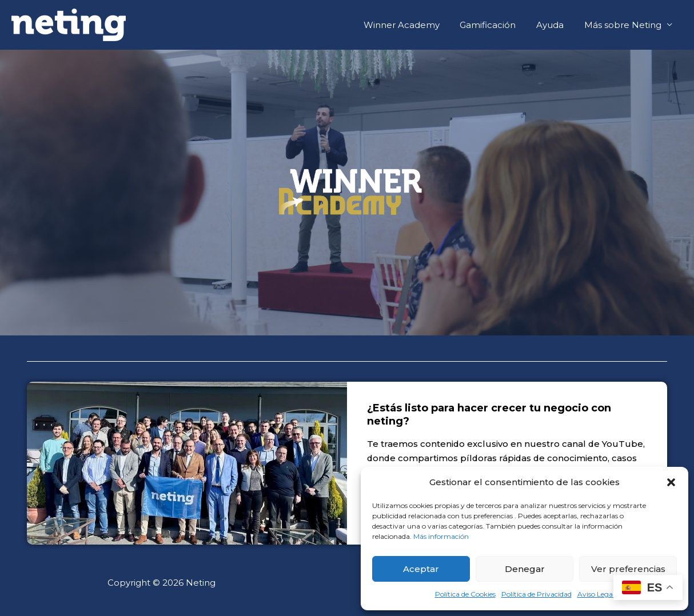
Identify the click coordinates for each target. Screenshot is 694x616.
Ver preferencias (628, 569)
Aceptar (421, 569)
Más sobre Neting (625, 25)
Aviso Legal (596, 594)
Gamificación (496, 25)
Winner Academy (413, 25)
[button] (671, 482)
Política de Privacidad (537, 594)
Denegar (525, 569)
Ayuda (555, 25)
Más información (441, 536)
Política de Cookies (465, 594)
